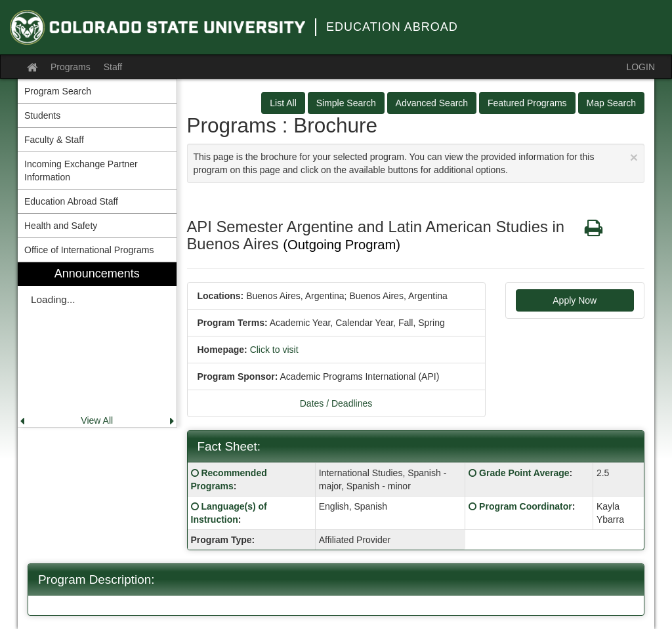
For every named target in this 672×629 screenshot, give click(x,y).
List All (283, 103)
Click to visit (274, 350)
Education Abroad (392, 27)
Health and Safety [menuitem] (61, 226)
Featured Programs (527, 103)
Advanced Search (432, 103)
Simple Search (346, 103)
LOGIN (640, 67)
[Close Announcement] (634, 157)
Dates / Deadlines (336, 403)
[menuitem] (97, 345)
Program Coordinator (526, 506)
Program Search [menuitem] (58, 91)
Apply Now (575, 300)
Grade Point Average (524, 473)
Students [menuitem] (42, 115)
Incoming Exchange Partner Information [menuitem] (81, 171)
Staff (113, 67)
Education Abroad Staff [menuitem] (71, 201)
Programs (71, 67)
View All (97, 420)
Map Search (611, 103)
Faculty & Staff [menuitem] (54, 140)
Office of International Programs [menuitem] (89, 250)
